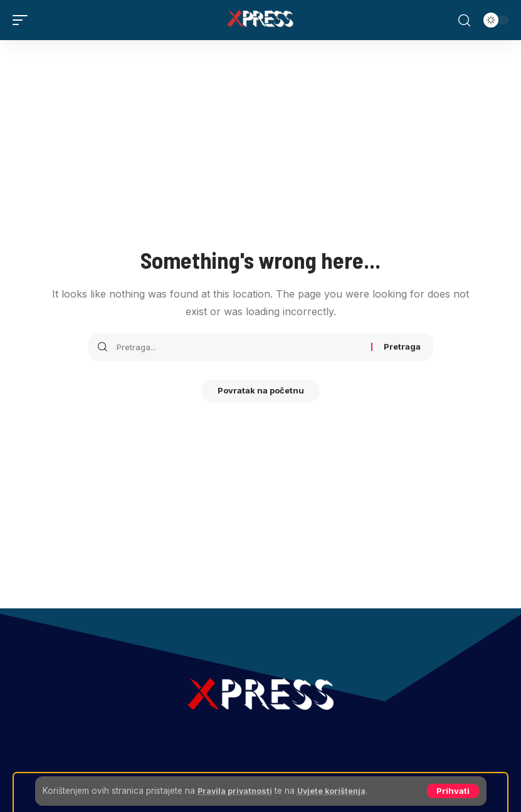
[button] (453, 791)
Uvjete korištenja (342, 791)
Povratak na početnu (261, 392)
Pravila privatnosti (238, 791)
